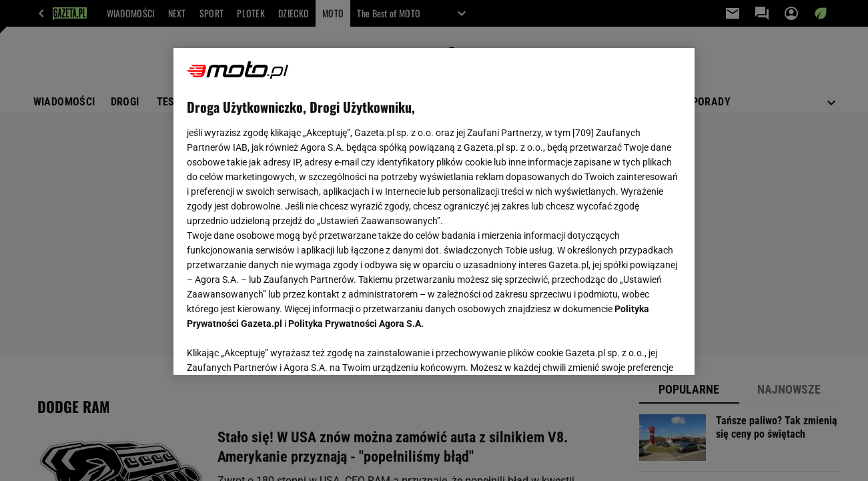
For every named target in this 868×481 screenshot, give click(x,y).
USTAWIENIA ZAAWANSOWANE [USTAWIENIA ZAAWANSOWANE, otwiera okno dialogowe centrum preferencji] (275, 348)
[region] (434, 211)
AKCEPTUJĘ (636, 349)
